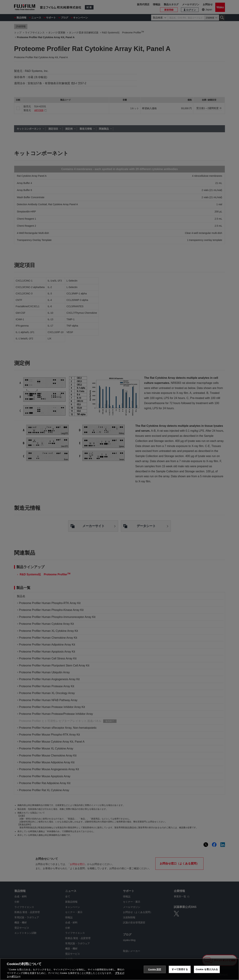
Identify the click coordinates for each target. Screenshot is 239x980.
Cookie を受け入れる (207, 969)
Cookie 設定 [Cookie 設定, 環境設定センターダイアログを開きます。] (155, 969)
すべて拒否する (180, 969)
